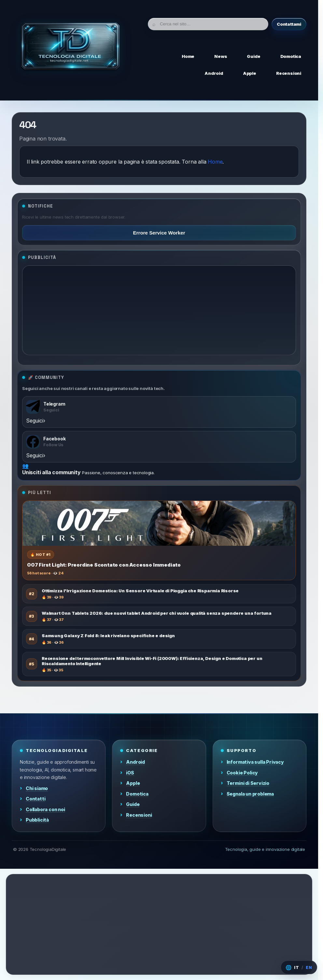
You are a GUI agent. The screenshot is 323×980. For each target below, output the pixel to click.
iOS (130, 773)
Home (215, 162)
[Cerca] (208, 24)
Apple (133, 783)
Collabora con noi (45, 809)
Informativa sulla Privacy (255, 762)
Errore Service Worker (159, 233)
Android (135, 762)
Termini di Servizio (248, 783)
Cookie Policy (242, 773)
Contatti (35, 799)
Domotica (137, 794)
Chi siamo (37, 788)
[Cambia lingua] (299, 967)
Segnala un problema (250, 794)
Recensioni (139, 815)
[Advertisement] (159, 310)
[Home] (70, 48)
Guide (133, 804)
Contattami (289, 24)
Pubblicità (37, 820)
